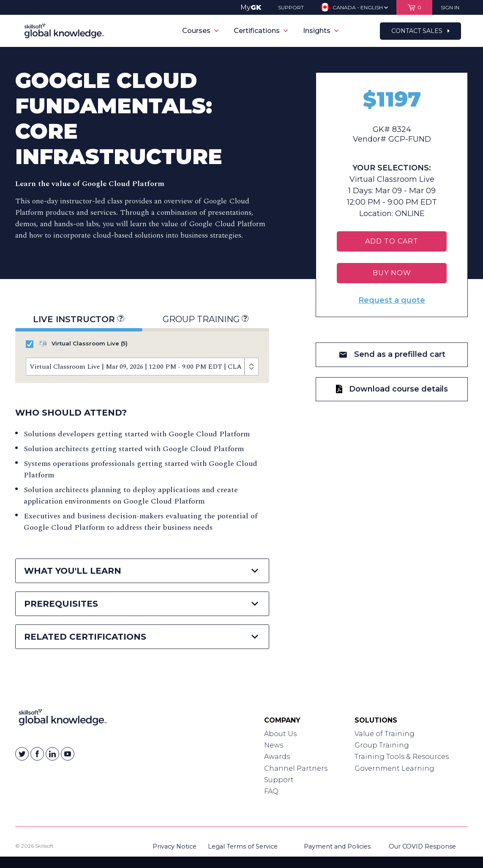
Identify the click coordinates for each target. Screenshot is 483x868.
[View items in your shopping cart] (414, 7)
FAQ (271, 791)
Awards (277, 757)
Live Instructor (79, 319)
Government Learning (394, 768)
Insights (321, 31)
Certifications (261, 31)
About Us (280, 734)
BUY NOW (392, 273)
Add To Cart (392, 241)
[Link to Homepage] (63, 719)
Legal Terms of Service (243, 846)
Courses (200, 31)
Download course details (392, 389)
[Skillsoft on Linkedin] (52, 754)
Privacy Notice (175, 846)
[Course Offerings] (142, 367)
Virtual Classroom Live (77, 344)
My (251, 7)
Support (279, 780)
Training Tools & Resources (402, 757)
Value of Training (385, 734)
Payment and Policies (337, 846)
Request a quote (392, 300)
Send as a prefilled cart (392, 354)
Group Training (206, 319)
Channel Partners (296, 768)
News (274, 745)
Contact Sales (420, 31)
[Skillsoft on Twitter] (22, 754)
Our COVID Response (422, 846)
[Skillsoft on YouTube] (68, 754)
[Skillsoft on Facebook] (37, 754)
